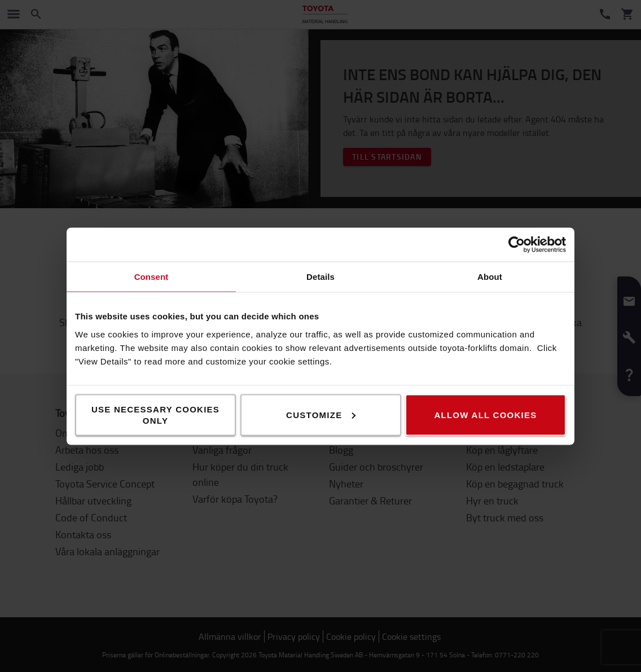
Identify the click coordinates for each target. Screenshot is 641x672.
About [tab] (490, 276)
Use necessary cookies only (155, 414)
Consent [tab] (152, 276)
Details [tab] (321, 276)
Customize (321, 414)
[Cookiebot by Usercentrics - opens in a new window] (517, 244)
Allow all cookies (485, 414)
